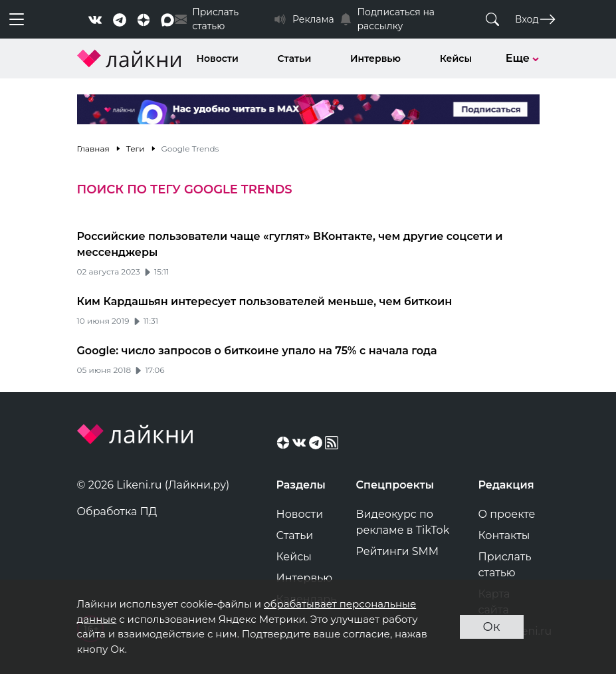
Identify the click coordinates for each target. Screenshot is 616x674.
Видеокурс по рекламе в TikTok (403, 522)
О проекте (507, 514)
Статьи (295, 58)
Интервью (375, 58)
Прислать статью (505, 565)
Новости (218, 58)
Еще (523, 58)
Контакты (504, 535)
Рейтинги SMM (398, 551)
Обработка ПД (117, 511)
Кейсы (456, 58)
